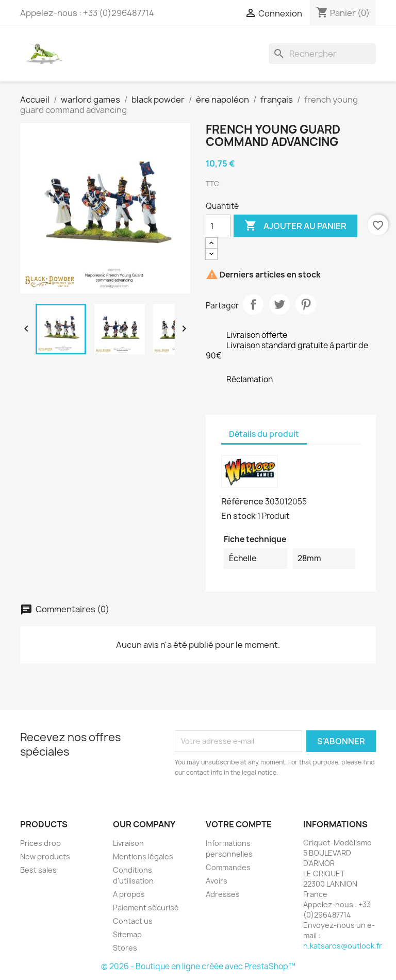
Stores (125, 948)
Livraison (128, 843)
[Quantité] (218, 226)
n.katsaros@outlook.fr (343, 946)
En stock (238, 516)
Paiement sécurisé (146, 908)
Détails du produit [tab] (264, 434)
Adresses (223, 894)
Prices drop (40, 843)
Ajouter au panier (295, 226)
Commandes (228, 867)
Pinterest (306, 304)
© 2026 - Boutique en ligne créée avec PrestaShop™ (198, 966)
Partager (253, 304)
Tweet (279, 304)
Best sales (38, 870)
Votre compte (239, 824)
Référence (242, 501)
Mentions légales (143, 856)
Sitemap (127, 934)
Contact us (133, 921)
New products (45, 856)
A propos (129, 894)
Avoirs (217, 881)
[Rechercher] (322, 54)
